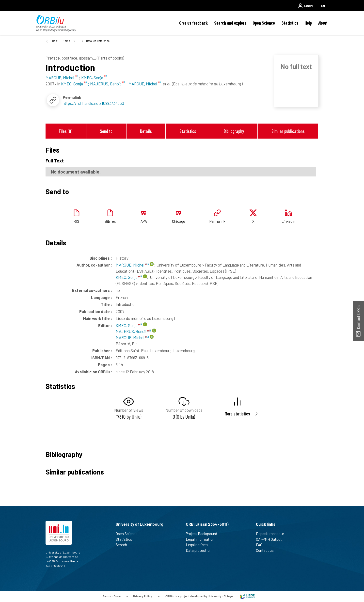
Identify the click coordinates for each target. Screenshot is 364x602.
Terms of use (111, 596)
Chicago (179, 221)
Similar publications (288, 131)
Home (66, 41)
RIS (76, 221)
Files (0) (66, 131)
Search (123, 545)
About (323, 23)
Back (55, 41)
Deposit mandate (272, 534)
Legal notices (199, 545)
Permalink (217, 221)
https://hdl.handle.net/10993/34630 (93, 103)
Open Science (264, 23)
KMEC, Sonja (129, 277)
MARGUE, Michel (132, 265)
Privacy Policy (143, 596)
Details (146, 131)
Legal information (202, 539)
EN (323, 6)
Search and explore (230, 23)
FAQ (261, 545)
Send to (106, 131)
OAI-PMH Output (271, 539)
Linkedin (288, 221)
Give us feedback (193, 23)
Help (308, 23)
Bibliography (234, 131)
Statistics (290, 23)
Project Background (204, 534)
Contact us (267, 550)
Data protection (201, 550)
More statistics (237, 414)
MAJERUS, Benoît (134, 331)
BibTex (110, 221)
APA (144, 221)
